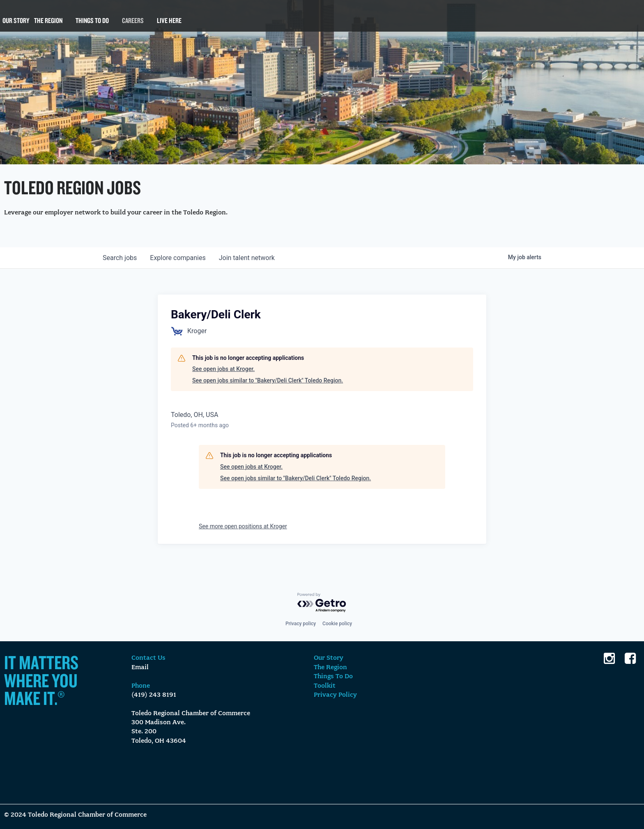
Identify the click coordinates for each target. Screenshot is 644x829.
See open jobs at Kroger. (223, 369)
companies (178, 258)
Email (140, 668)
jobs (120, 258)
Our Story (16, 25)
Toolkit (325, 686)
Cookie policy (337, 624)
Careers (133, 25)
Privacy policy (301, 624)
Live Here (169, 25)
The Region (48, 25)
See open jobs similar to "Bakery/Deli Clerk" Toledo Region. (268, 380)
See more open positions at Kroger (243, 526)
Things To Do (92, 25)
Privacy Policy (335, 695)
